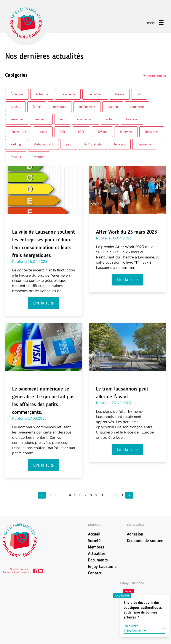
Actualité (42, 94)
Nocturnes (152, 132)
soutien (113, 107)
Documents (98, 560)
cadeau (15, 107)
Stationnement (43, 144)
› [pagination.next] (129, 495)
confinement (87, 107)
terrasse (120, 144)
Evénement (95, 94)
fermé (37, 107)
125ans (102, 132)
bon (139, 94)
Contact (95, 573)
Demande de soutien (145, 540)
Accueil (94, 534)
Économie (17, 94)
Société (94, 540)
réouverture (18, 132)
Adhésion (135, 534)
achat (110, 119)
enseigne (17, 119)
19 (121, 495)
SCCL (81, 132)
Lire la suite (44, 303)
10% (63, 132)
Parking (16, 144)
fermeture (60, 107)
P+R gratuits (93, 144)
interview (126, 132)
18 (116, 495)
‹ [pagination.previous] (42, 495)
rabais (43, 132)
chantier (39, 157)
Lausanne (144, 144)
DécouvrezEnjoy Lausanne (144, 628)
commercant (85, 119)
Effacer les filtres (153, 76)
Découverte (68, 94)
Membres (96, 547)
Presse (120, 94)
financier (132, 119)
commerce (137, 107)
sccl (62, 119)
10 (101, 495)
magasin (41, 119)
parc (69, 144)
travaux (16, 157)
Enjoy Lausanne (102, 566)
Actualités (97, 553)
